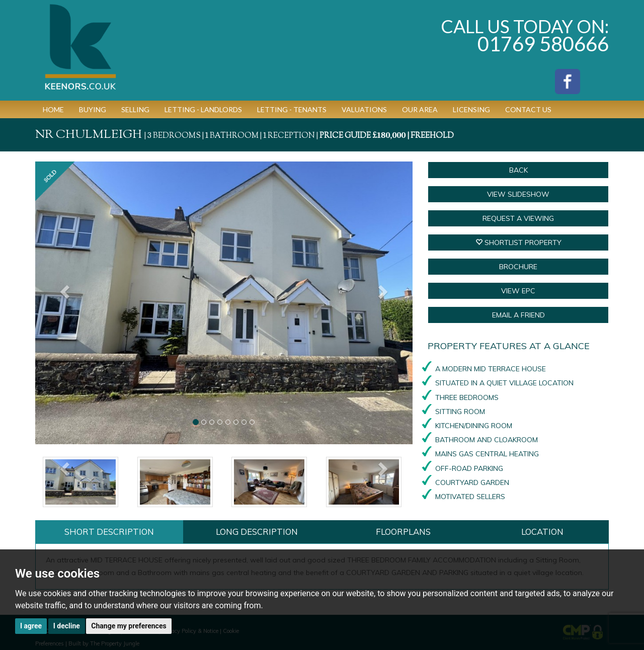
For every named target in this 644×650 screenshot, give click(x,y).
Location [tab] (542, 532)
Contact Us (528, 109)
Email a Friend (518, 315)
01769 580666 (543, 44)
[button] (64, 303)
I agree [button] (31, 626)
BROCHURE (518, 267)
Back (518, 170)
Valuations (364, 109)
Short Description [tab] (109, 532)
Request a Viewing (518, 218)
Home (53, 109)
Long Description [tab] (257, 532)
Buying (93, 109)
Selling (135, 109)
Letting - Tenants (292, 109)
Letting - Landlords (203, 109)
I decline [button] (67, 626)
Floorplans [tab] (403, 532)
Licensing (471, 109)
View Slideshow (518, 194)
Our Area (420, 109)
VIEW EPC (518, 291)
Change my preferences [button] (129, 626)
